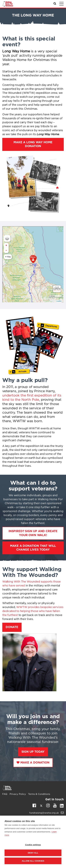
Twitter (41, 806)
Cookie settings (33, 845)
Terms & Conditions (39, 794)
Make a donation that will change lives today (33, 548)
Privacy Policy (18, 794)
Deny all (33, 853)
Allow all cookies (33, 861)
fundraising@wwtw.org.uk (47, 813)
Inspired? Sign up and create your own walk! (33, 533)
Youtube (55, 805)
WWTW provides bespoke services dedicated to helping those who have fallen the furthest (33, 611)
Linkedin (62, 806)
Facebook (34, 805)
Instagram (48, 805)
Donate (12, 627)
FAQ (5, 794)
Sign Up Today (33, 752)
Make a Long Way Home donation (33, 144)
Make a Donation (35, 763)
